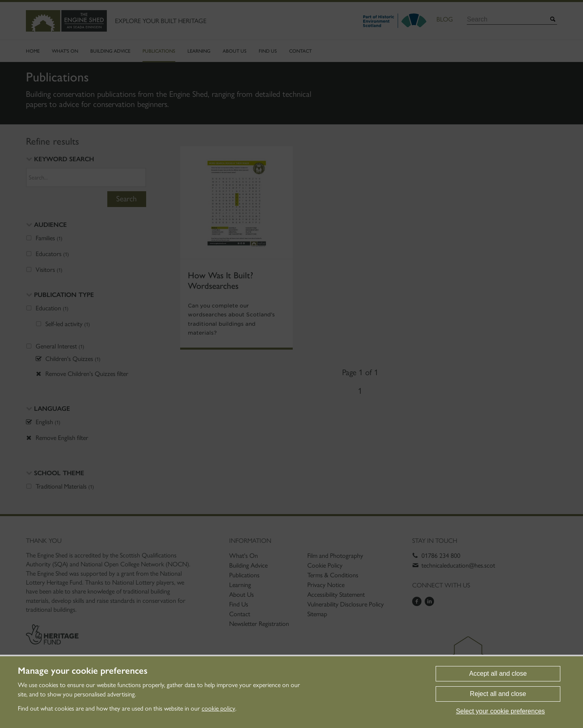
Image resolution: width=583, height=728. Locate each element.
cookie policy (218, 708)
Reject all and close (498, 694)
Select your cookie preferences (500, 711)
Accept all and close (498, 674)
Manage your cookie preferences (83, 671)
